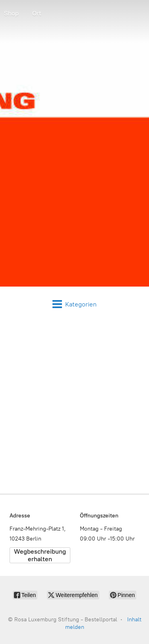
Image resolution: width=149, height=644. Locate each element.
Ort (37, 13)
